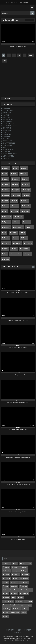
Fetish (6, 206)
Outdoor (14, 233)
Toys (5, 254)
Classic (6, 190)
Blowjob (16, 179)
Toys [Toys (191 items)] (25, 613)
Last (4, 61)
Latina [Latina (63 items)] (7, 594)
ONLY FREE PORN (8, 143)
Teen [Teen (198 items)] (6, 613)
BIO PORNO (6, 128)
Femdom (25, 200)
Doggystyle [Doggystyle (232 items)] (25, 578)
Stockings (29, 243)
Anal (16, 168)
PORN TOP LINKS (8, 124)
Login (21, 2)
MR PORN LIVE (7, 119)
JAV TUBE (5, 139)
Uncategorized (17, 254)
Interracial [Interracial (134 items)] (19, 590)
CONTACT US (11, 630)
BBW (6, 174)
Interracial (19, 217)
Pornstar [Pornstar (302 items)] (29, 601)
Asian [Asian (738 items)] (23, 563)
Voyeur (29, 254)
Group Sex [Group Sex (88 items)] (25, 582)
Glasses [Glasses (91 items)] (15, 582)
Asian (25, 168)
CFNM (16, 184)
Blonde (6, 179)
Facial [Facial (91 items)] (7, 582)
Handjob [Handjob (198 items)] (15, 586)
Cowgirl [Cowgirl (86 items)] (7, 575)
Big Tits (24, 174)
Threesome (25, 249)
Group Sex (27, 206)
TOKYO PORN (7, 145)
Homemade (7, 217)
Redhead (7, 243)
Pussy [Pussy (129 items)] (22, 605)
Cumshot (17, 195)
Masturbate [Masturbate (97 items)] (25, 594)
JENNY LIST (6, 130)
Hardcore (26, 211)
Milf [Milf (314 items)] (14, 597)
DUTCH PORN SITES (9, 154)
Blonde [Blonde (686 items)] (16, 567)
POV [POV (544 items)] (6, 605)
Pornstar (7, 238)
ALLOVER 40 (6, 115)
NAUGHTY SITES (8, 122)
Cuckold (6, 195)
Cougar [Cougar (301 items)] (25, 571)
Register (27, 2)
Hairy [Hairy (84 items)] (6, 586)
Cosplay (16, 190)
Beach (15, 174)
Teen (15, 249)
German (16, 206)
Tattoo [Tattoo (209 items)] (26, 609)
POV (16, 238)
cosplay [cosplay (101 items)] (16, 571)
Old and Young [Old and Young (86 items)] (9, 601)
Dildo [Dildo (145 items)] (16, 578)
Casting (6, 184)
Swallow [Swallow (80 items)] (17, 609)
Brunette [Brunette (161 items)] (7, 571)
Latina (17, 222)
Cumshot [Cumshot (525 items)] (7, 578)
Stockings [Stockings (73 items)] (8, 609)
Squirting (18, 243)
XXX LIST (5, 147)
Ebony (6, 200)
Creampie (27, 190)
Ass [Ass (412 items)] (30, 563)
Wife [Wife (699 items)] (6, 616)
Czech (27, 195)
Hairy (6, 211)
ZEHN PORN (6, 134)
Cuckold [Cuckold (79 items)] (26, 575)
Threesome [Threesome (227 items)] (15, 613)
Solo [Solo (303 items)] (29, 605)
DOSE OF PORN (7, 111)
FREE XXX (5, 109)
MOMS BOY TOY (7, 156)
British (26, 179)
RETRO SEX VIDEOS (9, 126)
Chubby (26, 184)
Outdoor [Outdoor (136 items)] (20, 601)
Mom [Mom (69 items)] (21, 597)
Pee (24, 233)
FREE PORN (6, 158)
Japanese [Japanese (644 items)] (29, 590)
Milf (5, 233)
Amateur (7, 168)
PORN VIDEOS (7, 150)
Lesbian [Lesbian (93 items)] (15, 594)
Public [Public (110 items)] (14, 605)
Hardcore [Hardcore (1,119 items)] (24, 586)
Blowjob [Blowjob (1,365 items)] (24, 567)
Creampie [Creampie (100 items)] (16, 575)
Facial (15, 200)
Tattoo (6, 249)
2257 (20, 630)
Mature (30, 227)
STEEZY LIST (6, 141)
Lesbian (27, 222)
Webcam (7, 259)
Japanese (7, 222)
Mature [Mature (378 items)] (7, 597)
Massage (7, 227)
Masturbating (19, 227)
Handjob (15, 211)
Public (25, 238)
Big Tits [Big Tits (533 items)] (7, 567)
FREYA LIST (6, 113)
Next (31, 55)
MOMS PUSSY (7, 152)
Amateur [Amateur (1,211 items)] (7, 563)
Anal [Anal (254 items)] (15, 563)
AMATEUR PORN (8, 117)
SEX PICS (5, 132)
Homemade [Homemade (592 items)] (8, 590)
